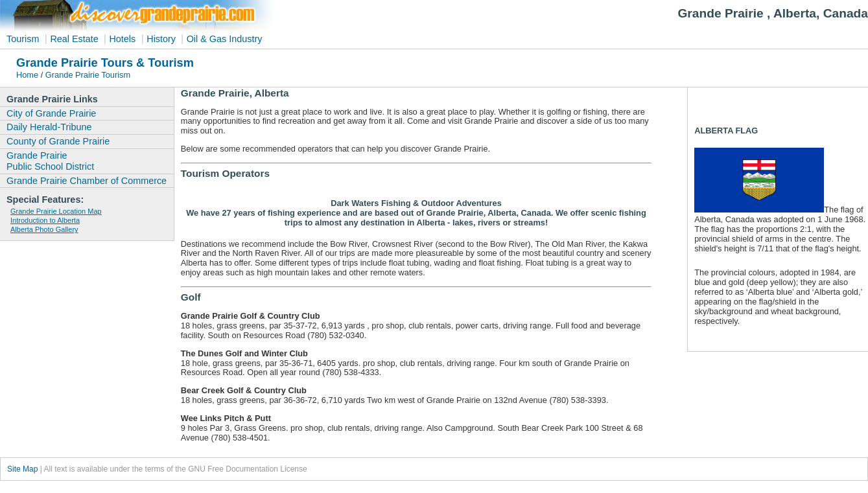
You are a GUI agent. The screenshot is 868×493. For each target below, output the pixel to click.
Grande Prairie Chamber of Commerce (87, 181)
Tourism (23, 39)
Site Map (22, 469)
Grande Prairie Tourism (88, 75)
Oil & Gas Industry (225, 39)
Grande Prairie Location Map (56, 211)
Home (27, 75)
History (162, 39)
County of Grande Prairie (58, 141)
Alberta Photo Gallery (44, 229)
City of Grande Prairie (51, 113)
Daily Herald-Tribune (49, 127)
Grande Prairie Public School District (50, 161)
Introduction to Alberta (45, 220)
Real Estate (75, 39)
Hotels (122, 39)
